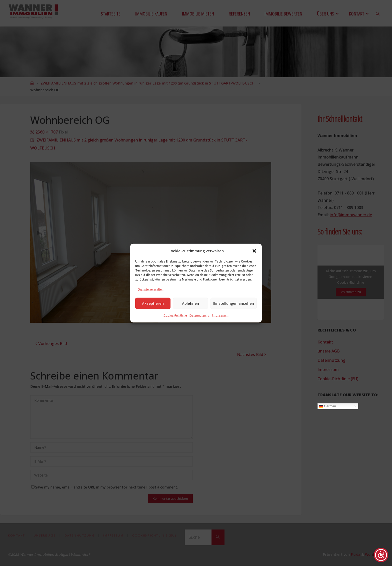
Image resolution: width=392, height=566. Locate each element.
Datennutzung (199, 325)
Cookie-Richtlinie (175, 325)
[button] (254, 260)
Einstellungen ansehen (234, 312)
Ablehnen (190, 312)
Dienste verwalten (151, 299)
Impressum (220, 325)
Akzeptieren (153, 312)
